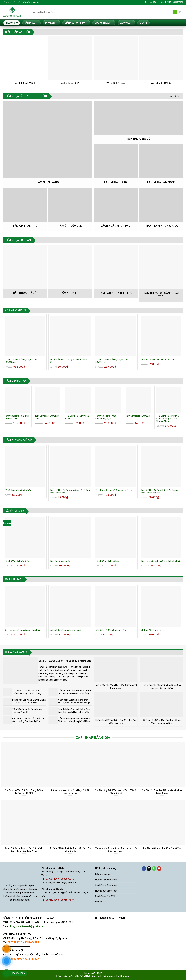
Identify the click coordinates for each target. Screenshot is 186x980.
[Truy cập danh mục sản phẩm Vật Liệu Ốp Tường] (161, 62)
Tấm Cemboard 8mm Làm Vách (47, 417)
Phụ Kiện (52, 23)
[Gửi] (175, 12)
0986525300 (15, 959)
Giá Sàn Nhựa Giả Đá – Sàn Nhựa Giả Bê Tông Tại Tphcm (70, 792)
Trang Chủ (12, 23)
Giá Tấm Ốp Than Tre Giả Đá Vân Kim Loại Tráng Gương (162, 792)
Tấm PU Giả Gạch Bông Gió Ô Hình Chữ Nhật (161, 561)
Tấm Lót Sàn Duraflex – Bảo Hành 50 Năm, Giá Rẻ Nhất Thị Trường (74, 692)
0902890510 (15, 942)
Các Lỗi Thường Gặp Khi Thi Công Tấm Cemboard (65, 661)
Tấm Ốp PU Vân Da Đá (60, 561)
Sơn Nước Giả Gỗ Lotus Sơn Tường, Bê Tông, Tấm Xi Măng (27, 692)
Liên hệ (143, 23)
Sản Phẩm (31, 23)
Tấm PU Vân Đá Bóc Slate (107, 561)
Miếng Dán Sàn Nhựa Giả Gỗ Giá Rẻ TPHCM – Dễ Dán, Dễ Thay (29, 701)
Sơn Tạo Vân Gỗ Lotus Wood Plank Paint (23, 630)
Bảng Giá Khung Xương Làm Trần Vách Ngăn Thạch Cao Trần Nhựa (24, 850)
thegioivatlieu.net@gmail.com (62, 883)
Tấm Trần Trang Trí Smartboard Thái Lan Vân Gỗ (27, 711)
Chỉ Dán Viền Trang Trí (151, 630)
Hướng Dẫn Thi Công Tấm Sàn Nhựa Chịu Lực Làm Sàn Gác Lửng (162, 687)
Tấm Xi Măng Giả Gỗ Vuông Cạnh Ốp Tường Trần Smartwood (70, 491)
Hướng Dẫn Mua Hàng (106, 880)
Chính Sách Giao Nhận (106, 885)
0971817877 (32, 959)
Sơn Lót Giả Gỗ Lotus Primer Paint (65, 630)
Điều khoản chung (104, 874)
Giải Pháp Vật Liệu (76, 23)
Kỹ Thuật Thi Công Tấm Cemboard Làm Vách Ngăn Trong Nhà (162, 722)
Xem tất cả (175, 96)
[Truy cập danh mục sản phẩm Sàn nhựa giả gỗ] (25, 272)
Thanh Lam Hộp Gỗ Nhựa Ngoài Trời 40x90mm (112, 361)
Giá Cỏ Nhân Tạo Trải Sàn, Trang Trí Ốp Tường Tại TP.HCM (24, 792)
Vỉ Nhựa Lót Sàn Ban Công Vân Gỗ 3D (158, 360)
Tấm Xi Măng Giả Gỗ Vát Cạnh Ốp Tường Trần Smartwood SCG (159, 491)
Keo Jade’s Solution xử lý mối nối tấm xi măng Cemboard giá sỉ (28, 720)
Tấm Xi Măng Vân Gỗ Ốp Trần (18, 490)
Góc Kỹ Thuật (104, 23)
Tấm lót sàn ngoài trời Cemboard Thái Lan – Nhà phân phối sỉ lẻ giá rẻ (74, 721)
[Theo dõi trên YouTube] (159, 869)
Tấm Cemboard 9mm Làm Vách (77, 417)
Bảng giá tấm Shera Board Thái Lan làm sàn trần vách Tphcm (116, 850)
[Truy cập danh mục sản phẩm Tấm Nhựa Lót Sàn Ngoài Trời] (161, 274)
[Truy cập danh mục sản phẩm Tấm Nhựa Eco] (70, 272)
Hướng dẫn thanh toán (106, 891)
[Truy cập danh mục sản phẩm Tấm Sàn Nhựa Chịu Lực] (116, 272)
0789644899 (32, 942)
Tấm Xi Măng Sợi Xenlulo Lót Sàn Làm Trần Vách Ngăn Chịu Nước (74, 711)
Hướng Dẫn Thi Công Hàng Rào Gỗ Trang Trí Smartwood (116, 687)
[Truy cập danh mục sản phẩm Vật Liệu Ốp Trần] (116, 62)
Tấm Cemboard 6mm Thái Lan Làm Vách (17, 417)
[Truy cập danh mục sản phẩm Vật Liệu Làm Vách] (25, 62)
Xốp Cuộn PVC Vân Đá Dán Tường (111, 630)
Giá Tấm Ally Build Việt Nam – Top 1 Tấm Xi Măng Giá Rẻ (116, 792)
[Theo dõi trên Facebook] (144, 869)
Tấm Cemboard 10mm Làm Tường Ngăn (106, 417)
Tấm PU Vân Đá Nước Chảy (17, 561)
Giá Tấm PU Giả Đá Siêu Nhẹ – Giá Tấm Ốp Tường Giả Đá (70, 850)
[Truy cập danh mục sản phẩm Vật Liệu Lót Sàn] (70, 62)
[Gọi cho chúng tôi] (154, 869)
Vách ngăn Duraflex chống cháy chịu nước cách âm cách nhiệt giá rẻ (74, 703)
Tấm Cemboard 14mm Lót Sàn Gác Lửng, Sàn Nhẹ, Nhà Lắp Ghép (168, 419)
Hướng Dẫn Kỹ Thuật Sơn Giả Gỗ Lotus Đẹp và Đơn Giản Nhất (116, 722)
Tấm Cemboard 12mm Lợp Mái (138, 417)
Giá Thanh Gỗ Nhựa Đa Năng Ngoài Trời (162, 848)
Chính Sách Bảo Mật (105, 896)
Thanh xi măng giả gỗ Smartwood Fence (114, 490)
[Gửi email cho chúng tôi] (149, 869)
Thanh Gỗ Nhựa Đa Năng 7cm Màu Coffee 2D (69, 361)
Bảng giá (126, 23)
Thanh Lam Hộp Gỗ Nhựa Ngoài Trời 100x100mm (21, 361)
